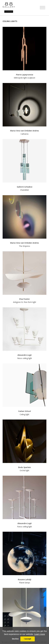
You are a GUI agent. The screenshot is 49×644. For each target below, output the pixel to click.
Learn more (40, 634)
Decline (15, 639)
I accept (28, 639)
